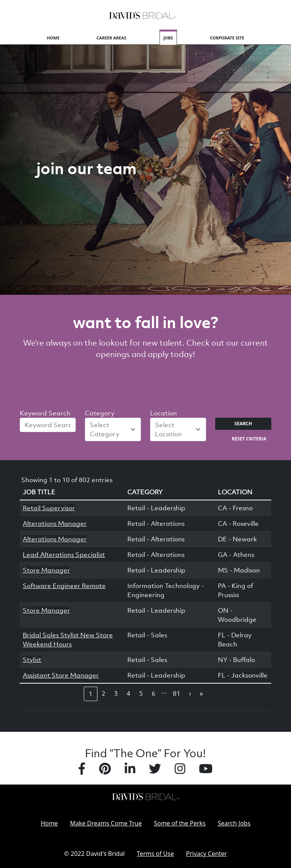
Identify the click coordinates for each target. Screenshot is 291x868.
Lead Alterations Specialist (64, 555)
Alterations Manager (55, 524)
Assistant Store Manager (61, 675)
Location (163, 413)
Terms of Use (155, 854)
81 (177, 693)
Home (53, 38)
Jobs (168, 38)
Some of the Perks (180, 823)
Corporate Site (227, 38)
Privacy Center (207, 854)
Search (243, 424)
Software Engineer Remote (64, 586)
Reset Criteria (249, 439)
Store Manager (46, 570)
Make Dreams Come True (106, 823)
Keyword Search (45, 413)
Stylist (32, 660)
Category (100, 413)
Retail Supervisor (49, 508)
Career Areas (112, 38)
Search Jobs (234, 823)
